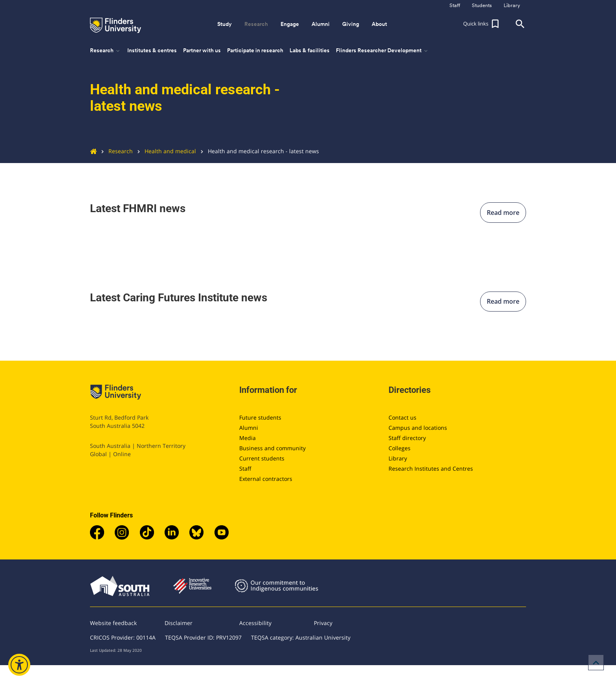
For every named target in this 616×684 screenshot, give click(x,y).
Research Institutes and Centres (431, 469)
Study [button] (225, 24)
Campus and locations (418, 428)
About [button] (379, 24)
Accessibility (255, 623)
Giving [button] (351, 24)
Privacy (323, 623)
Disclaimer (179, 623)
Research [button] (256, 24)
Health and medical (164, 151)
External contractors (266, 479)
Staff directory (407, 438)
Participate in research (255, 50)
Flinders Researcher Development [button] (382, 51)
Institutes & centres (152, 50)
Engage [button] (290, 24)
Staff (245, 469)
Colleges (400, 448)
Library (398, 458)
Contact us (402, 417)
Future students (260, 417)
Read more (503, 213)
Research (115, 151)
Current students (262, 458)
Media (247, 438)
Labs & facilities (310, 50)
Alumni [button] (321, 24)
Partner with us (202, 50)
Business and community (272, 448)
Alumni (249, 428)
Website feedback (113, 623)
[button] (482, 24)
